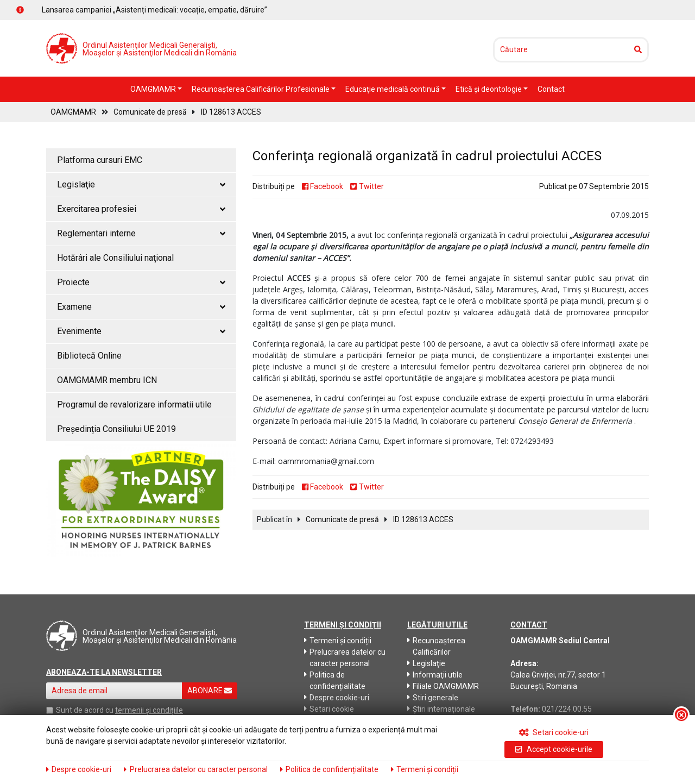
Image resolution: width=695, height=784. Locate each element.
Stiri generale (433, 698)
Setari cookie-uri (554, 732)
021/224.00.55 (567, 709)
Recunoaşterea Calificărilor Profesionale (261, 89)
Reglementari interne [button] (141, 233)
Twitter (367, 186)
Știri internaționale (441, 709)
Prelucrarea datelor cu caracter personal (345, 658)
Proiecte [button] (141, 282)
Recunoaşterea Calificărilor (436, 646)
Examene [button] (141, 307)
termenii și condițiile (149, 710)
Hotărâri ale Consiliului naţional (115, 258)
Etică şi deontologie (489, 89)
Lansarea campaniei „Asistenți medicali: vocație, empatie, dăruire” (154, 10)
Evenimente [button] (141, 331)
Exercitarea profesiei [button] (141, 209)
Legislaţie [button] (141, 184)
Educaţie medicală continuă (393, 89)
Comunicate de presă (150, 112)
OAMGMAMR (154, 89)
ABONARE (210, 691)
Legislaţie (426, 663)
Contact (551, 89)
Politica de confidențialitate (335, 680)
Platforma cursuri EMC (100, 160)
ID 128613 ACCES (231, 112)
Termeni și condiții (338, 641)
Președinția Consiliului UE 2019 (116, 429)
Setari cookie (329, 709)
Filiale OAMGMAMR (443, 686)
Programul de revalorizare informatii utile (134, 404)
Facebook (323, 186)
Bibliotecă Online (89, 356)
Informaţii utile (435, 675)
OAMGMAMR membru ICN (107, 380)
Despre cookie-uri (337, 698)
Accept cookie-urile (554, 749)
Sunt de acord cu (85, 710)
